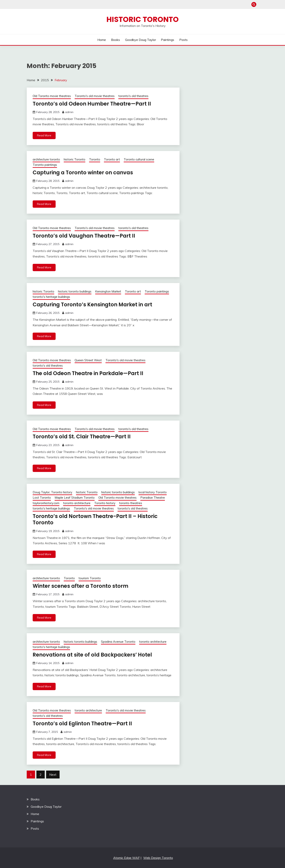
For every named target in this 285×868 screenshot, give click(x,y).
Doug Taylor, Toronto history (52, 492)
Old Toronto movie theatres (52, 96)
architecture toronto (46, 159)
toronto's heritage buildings (51, 297)
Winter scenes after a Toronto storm (80, 586)
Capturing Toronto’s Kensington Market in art (92, 305)
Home (102, 40)
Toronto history (105, 503)
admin (69, 112)
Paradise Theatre (153, 498)
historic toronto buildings (75, 291)
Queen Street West (88, 360)
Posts (183, 40)
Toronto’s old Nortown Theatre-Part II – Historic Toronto (95, 519)
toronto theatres (131, 503)
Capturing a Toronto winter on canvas (83, 173)
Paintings (168, 40)
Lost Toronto (42, 498)
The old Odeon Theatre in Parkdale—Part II (88, 373)
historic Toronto (75, 159)
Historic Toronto (143, 19)
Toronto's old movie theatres (95, 96)
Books (115, 40)
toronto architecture (77, 503)
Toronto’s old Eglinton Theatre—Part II (82, 724)
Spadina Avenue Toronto (118, 642)
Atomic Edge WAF (126, 858)
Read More (44, 135)
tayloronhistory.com (46, 503)
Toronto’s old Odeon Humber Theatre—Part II (92, 104)
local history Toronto (153, 492)
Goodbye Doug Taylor (141, 40)
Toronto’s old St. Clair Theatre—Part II (82, 437)
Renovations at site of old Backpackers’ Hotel (92, 655)
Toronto (95, 159)
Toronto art (112, 159)
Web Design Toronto (158, 858)
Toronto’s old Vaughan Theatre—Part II (84, 236)
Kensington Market (108, 291)
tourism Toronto (90, 578)
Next (53, 775)
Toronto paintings (45, 165)
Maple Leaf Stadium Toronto (75, 498)
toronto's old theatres (133, 96)
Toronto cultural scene (139, 159)
